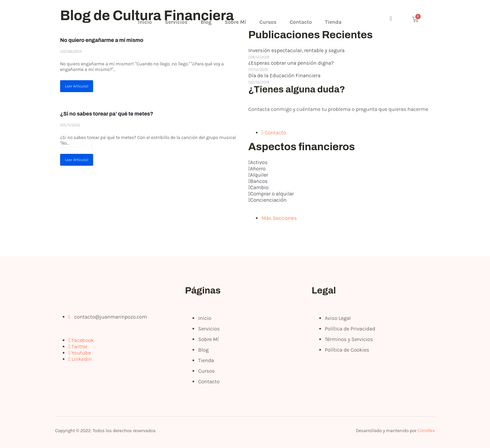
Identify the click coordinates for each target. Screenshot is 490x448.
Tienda (333, 22)
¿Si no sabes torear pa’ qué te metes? (107, 114)
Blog (206, 22)
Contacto (301, 22)
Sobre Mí (235, 22)
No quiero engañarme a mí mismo (102, 40)
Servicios (176, 22)
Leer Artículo (77, 86)
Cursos (268, 22)
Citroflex (426, 431)
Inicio (145, 22)
